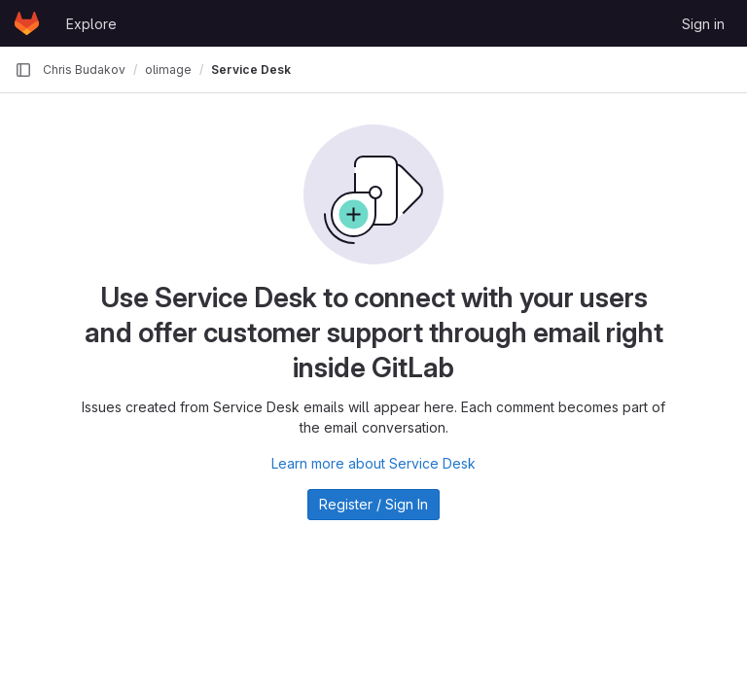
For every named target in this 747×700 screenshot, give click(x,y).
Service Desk (251, 70)
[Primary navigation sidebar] (23, 70)
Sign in (703, 24)
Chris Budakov (84, 70)
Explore (91, 24)
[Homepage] (27, 23)
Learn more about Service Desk (373, 463)
